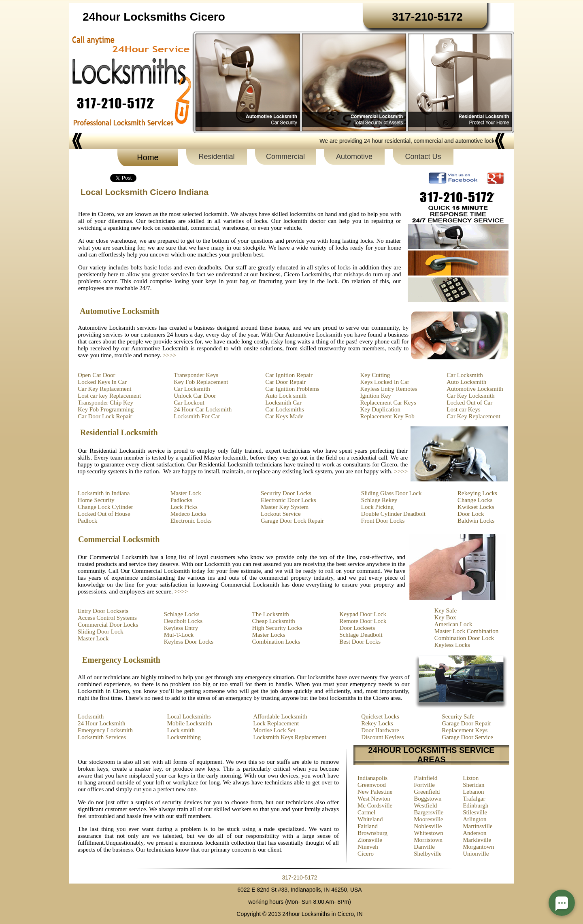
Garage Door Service (467, 737)
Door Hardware (380, 730)
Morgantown (478, 847)
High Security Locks (277, 628)
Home (148, 157)
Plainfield (426, 778)
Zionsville (370, 840)
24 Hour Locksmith (102, 723)
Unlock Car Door (195, 396)
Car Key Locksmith (470, 396)
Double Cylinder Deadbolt (393, 514)
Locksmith (91, 716)
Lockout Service (281, 514)
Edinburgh (476, 805)
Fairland (368, 826)
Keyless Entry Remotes (389, 389)
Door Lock (471, 514)
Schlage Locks (182, 614)
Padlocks (181, 500)
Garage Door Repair (466, 723)
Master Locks (269, 635)
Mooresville (429, 819)
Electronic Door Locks (288, 500)
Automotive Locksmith (475, 389)
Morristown (428, 840)
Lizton (471, 778)
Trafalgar (474, 799)
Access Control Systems (107, 618)
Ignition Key (376, 396)
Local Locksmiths (189, 716)
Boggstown (428, 799)
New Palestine (375, 792)
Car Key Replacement (104, 389)
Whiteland (370, 819)
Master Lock (186, 493)
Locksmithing (184, 737)
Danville (424, 847)
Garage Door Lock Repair (292, 521)
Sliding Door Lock (101, 632)
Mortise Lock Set (274, 730)
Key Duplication (381, 409)
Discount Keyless (382, 737)
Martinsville (478, 826)
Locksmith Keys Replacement (290, 737)
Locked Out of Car (469, 403)
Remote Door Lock (363, 621)
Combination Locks (276, 642)
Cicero (366, 854)
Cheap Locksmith (274, 621)
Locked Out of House (104, 514)
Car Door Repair (285, 382)
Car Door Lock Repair (105, 416)
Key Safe (446, 610)
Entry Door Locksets (103, 611)
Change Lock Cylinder (105, 507)
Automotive (354, 157)
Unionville (476, 854)
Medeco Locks (188, 514)
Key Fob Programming (106, 409)
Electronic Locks (191, 521)
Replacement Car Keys (388, 403)
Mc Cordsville (375, 805)
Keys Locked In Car (385, 382)
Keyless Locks (452, 645)
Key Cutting (375, 375)
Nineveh (368, 847)
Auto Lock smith (286, 396)
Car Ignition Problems (292, 389)
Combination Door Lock (464, 638)
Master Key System (285, 507)
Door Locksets (357, 628)
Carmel (366, 812)
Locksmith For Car (197, 416)
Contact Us (423, 157)
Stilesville (475, 812)
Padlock (87, 521)
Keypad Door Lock (363, 614)
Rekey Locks (377, 723)
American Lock (453, 624)
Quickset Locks (380, 716)
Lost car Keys (463, 409)
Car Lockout (189, 403)
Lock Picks (184, 507)
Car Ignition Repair (289, 375)
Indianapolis (372, 778)
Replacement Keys (465, 730)
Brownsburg (372, 833)
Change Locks (475, 500)
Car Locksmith (192, 389)
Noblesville (428, 826)
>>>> (170, 355)
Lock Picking (377, 507)
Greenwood (372, 785)
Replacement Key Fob (387, 416)
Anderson (474, 833)
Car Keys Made (284, 416)
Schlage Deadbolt (361, 635)
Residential (216, 157)
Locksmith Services (102, 737)
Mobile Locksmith (190, 723)
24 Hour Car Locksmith (203, 409)
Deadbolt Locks (183, 621)
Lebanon (473, 792)
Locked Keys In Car (102, 382)
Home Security (96, 500)
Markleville (477, 840)
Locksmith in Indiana (104, 493)
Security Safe (458, 716)
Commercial (285, 157)
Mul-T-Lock (179, 635)
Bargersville (429, 812)
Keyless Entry (181, 628)
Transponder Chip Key (105, 403)
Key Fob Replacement (201, 382)
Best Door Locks (360, 642)
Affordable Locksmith (280, 716)
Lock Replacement (276, 723)
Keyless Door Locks (189, 642)
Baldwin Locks (476, 521)
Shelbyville (428, 854)
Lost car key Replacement (109, 396)
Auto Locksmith (466, 382)
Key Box (445, 617)
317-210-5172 (299, 877)
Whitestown (429, 833)
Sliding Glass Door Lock (392, 493)
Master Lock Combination (466, 631)
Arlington (474, 819)
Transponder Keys (196, 375)
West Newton (374, 799)
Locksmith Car (283, 403)
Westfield (425, 805)
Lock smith (181, 730)
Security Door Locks (286, 493)
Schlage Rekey (379, 500)
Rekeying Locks (477, 493)
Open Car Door (96, 375)
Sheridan (473, 785)
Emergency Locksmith (105, 730)
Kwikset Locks (476, 507)
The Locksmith (271, 614)
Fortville (424, 785)
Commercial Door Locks (108, 625)
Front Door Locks (383, 521)
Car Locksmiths (284, 409)
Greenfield (427, 792)
